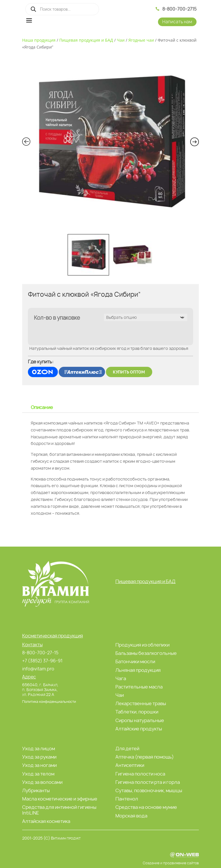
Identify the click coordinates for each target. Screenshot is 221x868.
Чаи (121, 40)
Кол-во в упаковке (57, 318)
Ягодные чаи (141, 40)
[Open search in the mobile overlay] (62, 9)
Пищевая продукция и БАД (86, 40)
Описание (42, 407)
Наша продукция (39, 40)
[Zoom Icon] (111, 143)
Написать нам (177, 22)
